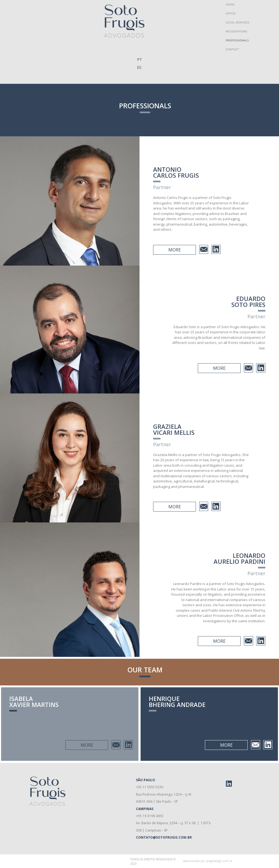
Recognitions (236, 31)
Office (231, 13)
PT (139, 59)
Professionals (237, 40)
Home (230, 4)
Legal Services (237, 22)
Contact (232, 49)
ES (139, 67)
